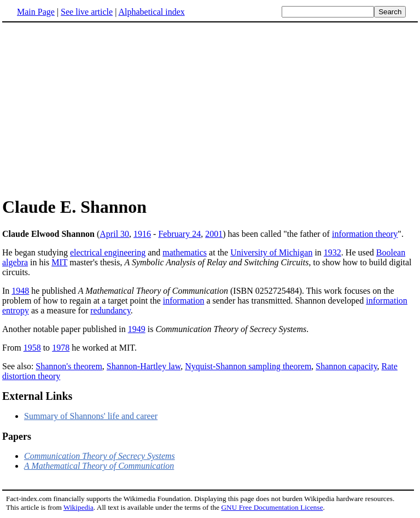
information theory (365, 234)
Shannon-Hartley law (144, 366)
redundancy (110, 310)
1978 (61, 348)
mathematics (185, 252)
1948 (20, 291)
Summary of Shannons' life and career (91, 416)
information (184, 301)
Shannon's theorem (69, 366)
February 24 (179, 234)
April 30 (114, 234)
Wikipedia (78, 507)
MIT (59, 262)
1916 (142, 234)
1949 (137, 329)
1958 (32, 348)
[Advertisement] (94, 109)
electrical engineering (108, 252)
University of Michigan (271, 252)
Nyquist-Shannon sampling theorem (248, 366)
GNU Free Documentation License (272, 507)
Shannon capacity (346, 366)
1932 (332, 252)
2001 (214, 234)
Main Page (36, 12)
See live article (87, 12)
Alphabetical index (151, 12)
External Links (37, 396)
